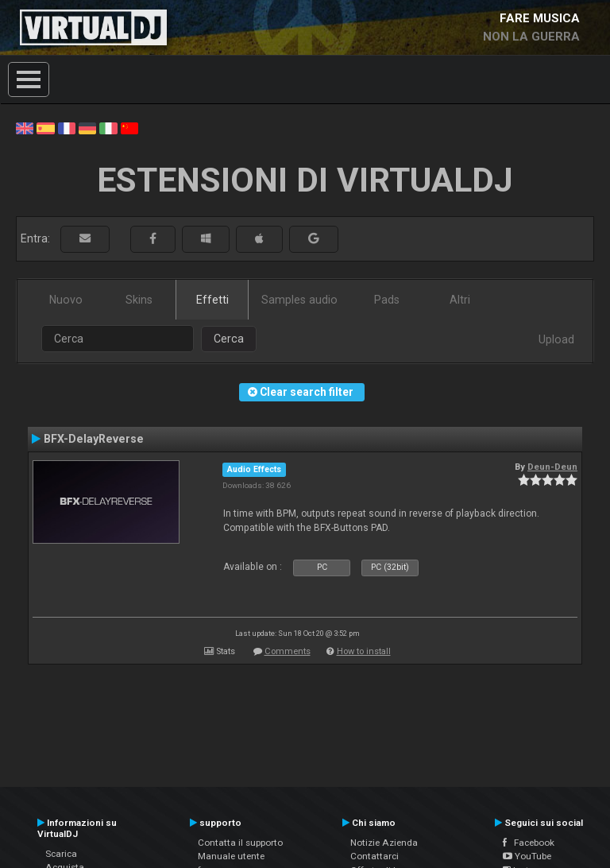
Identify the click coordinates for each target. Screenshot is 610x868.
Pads (387, 300)
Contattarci (374, 856)
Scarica (61, 854)
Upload (556, 339)
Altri (460, 300)
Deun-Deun (552, 467)
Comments (288, 651)
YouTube (527, 856)
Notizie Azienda (384, 843)
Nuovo (66, 300)
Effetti (212, 300)
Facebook (529, 843)
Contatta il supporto (240, 843)
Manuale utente (231, 856)
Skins (139, 300)
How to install (364, 651)
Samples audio (299, 300)
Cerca (229, 339)
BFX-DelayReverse (94, 439)
